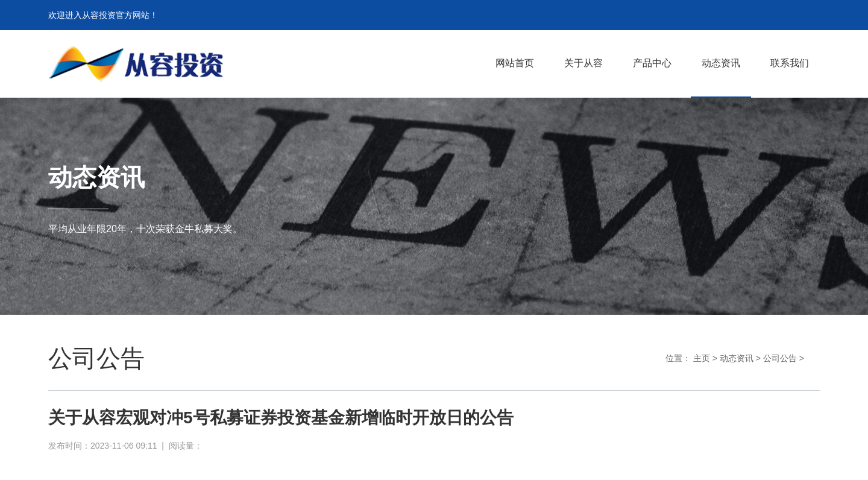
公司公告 (780, 358)
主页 (702, 358)
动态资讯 (737, 358)
